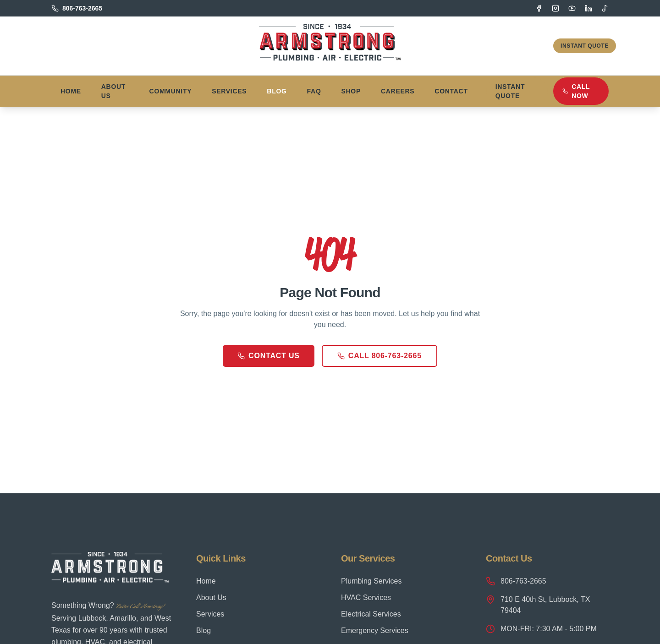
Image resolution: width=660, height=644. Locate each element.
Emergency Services (375, 630)
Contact (451, 91)
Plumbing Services (371, 581)
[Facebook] (539, 8)
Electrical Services (371, 614)
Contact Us (269, 356)
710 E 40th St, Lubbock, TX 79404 (538, 605)
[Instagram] (555, 8)
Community (171, 91)
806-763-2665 (516, 581)
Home (71, 91)
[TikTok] (605, 8)
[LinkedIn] (588, 8)
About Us (113, 91)
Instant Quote (585, 46)
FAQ (314, 91)
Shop (351, 91)
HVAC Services (366, 598)
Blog (277, 91)
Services (229, 91)
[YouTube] (572, 8)
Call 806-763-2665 (379, 356)
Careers (398, 91)
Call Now (576, 91)
